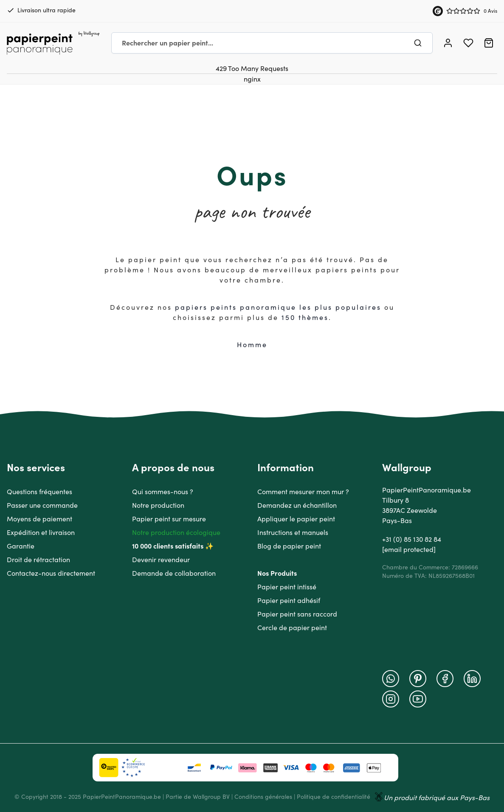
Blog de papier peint (289, 546)
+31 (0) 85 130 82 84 (412, 539)
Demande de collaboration (174, 573)
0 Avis (490, 11)
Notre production (158, 505)
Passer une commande (42, 505)
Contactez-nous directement (51, 573)
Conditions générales (263, 797)
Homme (252, 345)
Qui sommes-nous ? (163, 492)
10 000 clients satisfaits (168, 546)
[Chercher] (418, 43)
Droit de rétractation (38, 560)
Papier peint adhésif (289, 600)
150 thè (297, 317)
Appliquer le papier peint (296, 519)
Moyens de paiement (39, 519)
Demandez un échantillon (297, 505)
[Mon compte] (448, 43)
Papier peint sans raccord (297, 614)
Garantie (21, 546)
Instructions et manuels (293, 532)
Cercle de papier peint (292, 628)
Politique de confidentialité (334, 797)
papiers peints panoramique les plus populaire (276, 307)
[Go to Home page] (53, 43)
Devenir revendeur (161, 560)
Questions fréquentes (39, 492)
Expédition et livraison (41, 532)
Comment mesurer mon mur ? (303, 492)
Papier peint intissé (287, 587)
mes (320, 317)
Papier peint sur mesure (169, 519)
